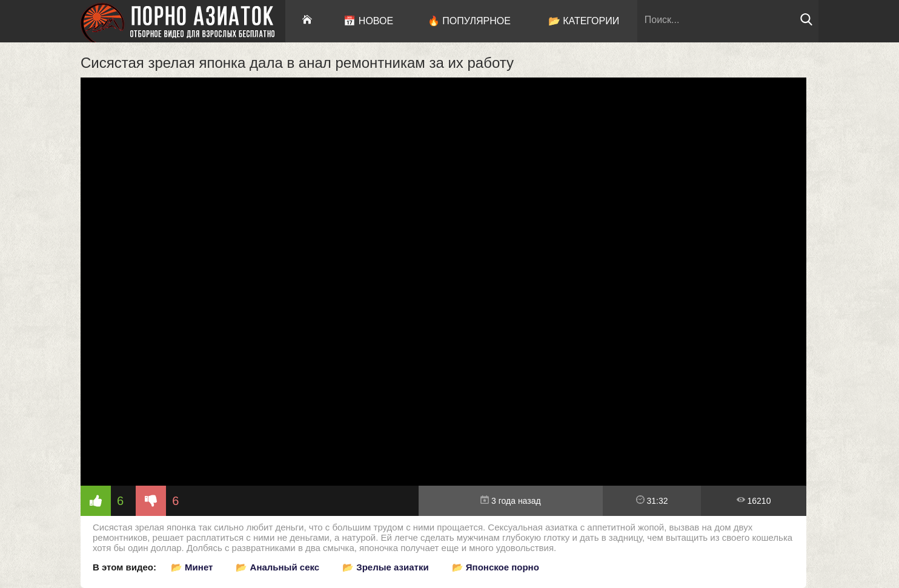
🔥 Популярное (469, 21)
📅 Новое (368, 21)
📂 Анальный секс (277, 567)
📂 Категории (584, 21)
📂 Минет (192, 567)
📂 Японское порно (496, 567)
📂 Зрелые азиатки (386, 567)
